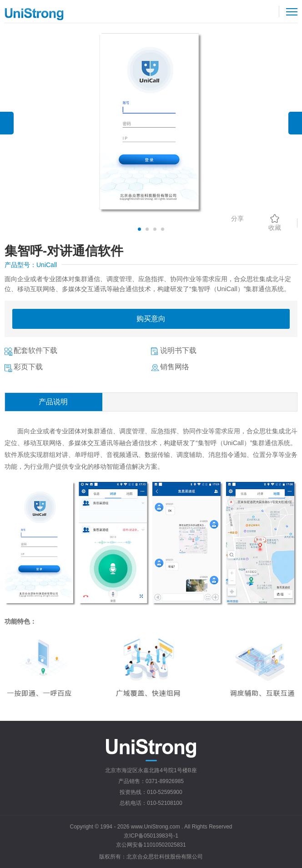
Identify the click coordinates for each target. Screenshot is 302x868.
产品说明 (53, 402)
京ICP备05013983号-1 (151, 836)
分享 (237, 218)
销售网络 (175, 367)
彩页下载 (28, 367)
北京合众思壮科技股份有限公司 (165, 857)
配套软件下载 (35, 350)
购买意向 (151, 319)
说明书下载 (178, 350)
